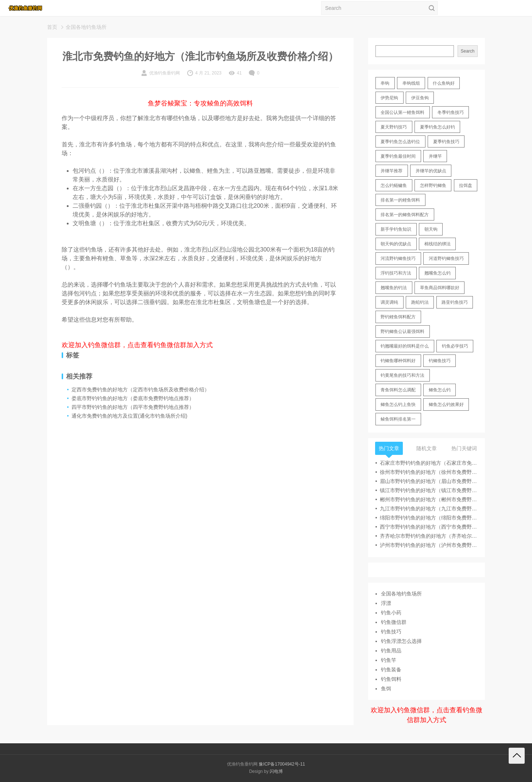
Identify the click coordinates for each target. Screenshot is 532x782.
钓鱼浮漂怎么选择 (401, 641)
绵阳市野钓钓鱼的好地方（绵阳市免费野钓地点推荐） (429, 518)
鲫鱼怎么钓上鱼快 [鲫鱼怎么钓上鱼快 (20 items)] (398, 405)
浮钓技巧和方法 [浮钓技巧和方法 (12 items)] (396, 273)
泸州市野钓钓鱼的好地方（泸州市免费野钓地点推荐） (429, 545)
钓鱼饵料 (391, 679)
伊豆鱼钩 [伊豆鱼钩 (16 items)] (420, 98)
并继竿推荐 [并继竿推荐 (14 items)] (392, 171)
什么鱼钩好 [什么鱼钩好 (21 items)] (444, 83)
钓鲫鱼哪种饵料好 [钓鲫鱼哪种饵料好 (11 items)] (398, 361)
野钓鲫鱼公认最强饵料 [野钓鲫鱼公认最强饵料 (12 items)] (402, 331)
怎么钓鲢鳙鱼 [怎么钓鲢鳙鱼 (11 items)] (394, 185)
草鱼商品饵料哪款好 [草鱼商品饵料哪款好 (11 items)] (440, 288)
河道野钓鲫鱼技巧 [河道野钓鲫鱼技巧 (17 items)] (446, 258)
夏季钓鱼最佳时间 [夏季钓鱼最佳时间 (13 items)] (398, 156)
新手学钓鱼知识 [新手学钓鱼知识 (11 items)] (396, 229)
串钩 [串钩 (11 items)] (385, 83)
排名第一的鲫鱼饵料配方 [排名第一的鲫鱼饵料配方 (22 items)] (405, 215)
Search (467, 51)
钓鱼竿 (389, 660)
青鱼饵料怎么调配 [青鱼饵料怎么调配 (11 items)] (398, 390)
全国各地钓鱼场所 (86, 27)
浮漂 (386, 603)
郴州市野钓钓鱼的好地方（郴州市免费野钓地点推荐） (429, 499)
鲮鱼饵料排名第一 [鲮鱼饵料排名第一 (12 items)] (398, 419)
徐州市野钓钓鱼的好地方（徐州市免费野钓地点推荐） (429, 472)
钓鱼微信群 (394, 622)
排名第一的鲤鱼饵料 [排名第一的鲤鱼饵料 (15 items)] (400, 200)
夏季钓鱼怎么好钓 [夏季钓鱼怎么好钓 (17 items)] (437, 127)
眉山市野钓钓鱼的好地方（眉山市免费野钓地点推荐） (429, 481)
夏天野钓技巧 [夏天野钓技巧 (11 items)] (394, 127)
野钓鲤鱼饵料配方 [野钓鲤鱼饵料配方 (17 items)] (398, 317)
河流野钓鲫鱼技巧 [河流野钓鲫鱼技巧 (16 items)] (398, 258)
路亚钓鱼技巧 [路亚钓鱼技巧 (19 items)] (455, 302)
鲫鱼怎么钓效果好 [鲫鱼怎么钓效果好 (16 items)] (446, 405)
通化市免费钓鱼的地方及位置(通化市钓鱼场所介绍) (129, 416)
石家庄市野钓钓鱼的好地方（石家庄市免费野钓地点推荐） (429, 463)
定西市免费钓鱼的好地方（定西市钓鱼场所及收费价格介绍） (140, 390)
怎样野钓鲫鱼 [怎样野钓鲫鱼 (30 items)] (433, 185)
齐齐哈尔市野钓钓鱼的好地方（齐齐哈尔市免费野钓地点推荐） (429, 536)
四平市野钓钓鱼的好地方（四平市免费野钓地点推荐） (133, 407)
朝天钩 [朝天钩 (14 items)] (431, 229)
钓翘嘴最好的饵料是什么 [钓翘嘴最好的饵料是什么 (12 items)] (405, 346)
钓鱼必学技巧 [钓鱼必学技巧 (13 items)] (455, 346)
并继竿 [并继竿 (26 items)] (435, 156)
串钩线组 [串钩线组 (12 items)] (411, 83)
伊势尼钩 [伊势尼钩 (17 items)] (389, 98)
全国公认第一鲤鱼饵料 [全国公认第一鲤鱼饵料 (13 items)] (402, 112)
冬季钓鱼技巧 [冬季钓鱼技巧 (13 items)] (451, 112)
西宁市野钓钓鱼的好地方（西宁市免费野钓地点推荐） (429, 527)
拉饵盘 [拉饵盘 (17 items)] (466, 185)
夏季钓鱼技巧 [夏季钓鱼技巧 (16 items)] (446, 142)
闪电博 (276, 771)
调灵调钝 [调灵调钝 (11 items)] (389, 302)
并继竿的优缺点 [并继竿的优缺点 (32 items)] (431, 171)
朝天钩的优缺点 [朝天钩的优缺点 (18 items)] (396, 244)
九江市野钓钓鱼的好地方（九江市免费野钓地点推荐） (429, 509)
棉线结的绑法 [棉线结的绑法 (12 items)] (437, 244)
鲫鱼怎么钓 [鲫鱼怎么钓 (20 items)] (440, 390)
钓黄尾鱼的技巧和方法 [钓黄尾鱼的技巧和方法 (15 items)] (402, 375)
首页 (52, 27)
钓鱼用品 (391, 651)
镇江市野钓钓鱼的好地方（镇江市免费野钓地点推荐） (429, 490)
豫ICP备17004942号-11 (282, 764)
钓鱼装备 (391, 670)
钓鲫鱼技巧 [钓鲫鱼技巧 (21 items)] (440, 361)
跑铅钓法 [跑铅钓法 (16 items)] (420, 302)
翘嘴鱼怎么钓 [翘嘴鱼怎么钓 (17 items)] (437, 273)
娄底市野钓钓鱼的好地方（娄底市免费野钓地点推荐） (133, 398)
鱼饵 (386, 689)
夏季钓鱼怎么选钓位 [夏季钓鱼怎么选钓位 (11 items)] (400, 142)
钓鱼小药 (391, 613)
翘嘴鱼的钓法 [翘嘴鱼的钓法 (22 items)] (394, 288)
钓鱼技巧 (391, 632)
